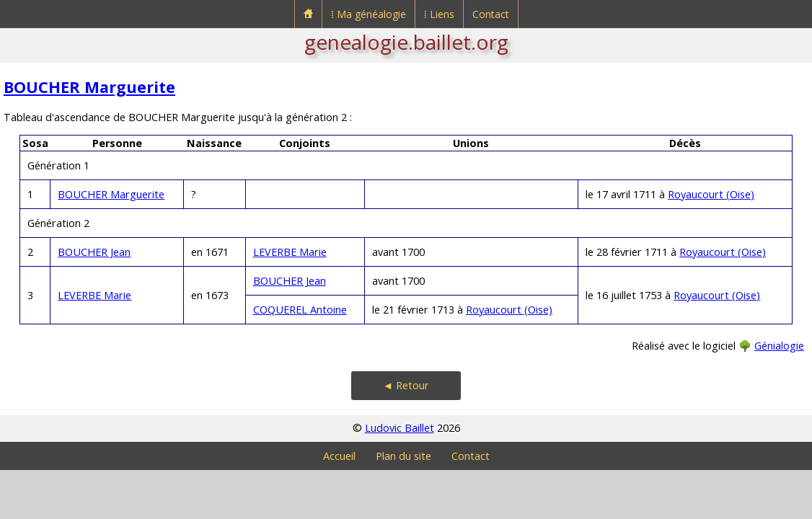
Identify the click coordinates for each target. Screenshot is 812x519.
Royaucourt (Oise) (711, 194)
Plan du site (403, 456)
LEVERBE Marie (290, 252)
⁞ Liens (439, 14)
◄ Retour (406, 385)
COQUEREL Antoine (300, 310)
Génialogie (779, 346)
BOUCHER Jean (94, 252)
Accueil (339, 456)
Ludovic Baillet (400, 428)
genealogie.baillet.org (406, 42)
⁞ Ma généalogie (369, 14)
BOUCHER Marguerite (89, 87)
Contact (491, 14)
